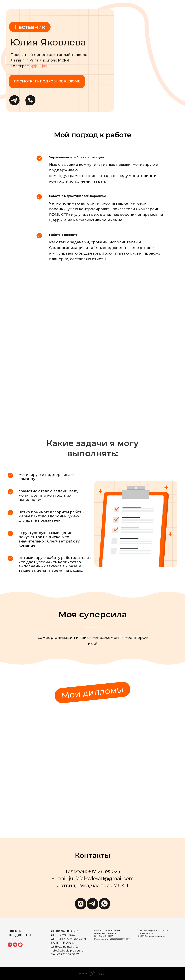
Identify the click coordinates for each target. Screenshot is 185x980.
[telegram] (92, 904)
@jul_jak (39, 66)
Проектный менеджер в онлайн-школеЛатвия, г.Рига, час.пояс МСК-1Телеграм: (49, 60)
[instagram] (81, 904)
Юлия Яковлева (48, 42)
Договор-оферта (145, 933)
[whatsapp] (104, 904)
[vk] (10, 945)
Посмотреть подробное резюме (47, 81)
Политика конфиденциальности (153, 930)
